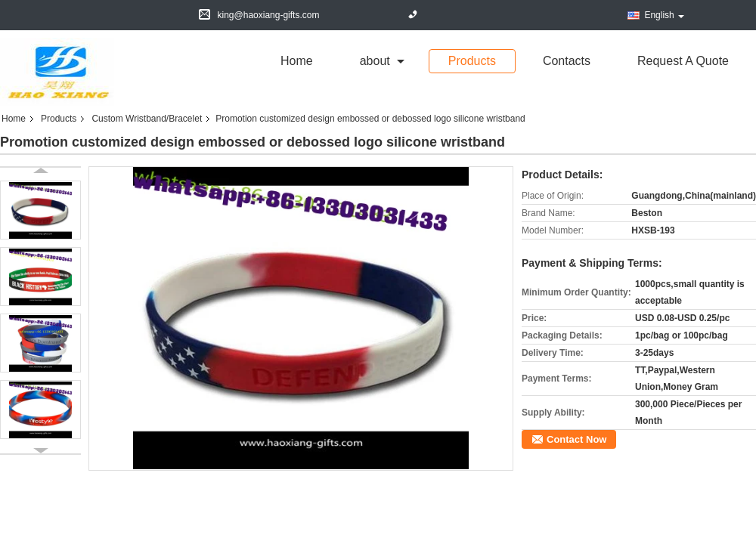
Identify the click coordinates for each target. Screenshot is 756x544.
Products (472, 61)
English (664, 15)
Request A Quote (683, 61)
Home (297, 61)
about (375, 61)
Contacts (567, 61)
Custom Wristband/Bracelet (147, 119)
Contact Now (576, 439)
